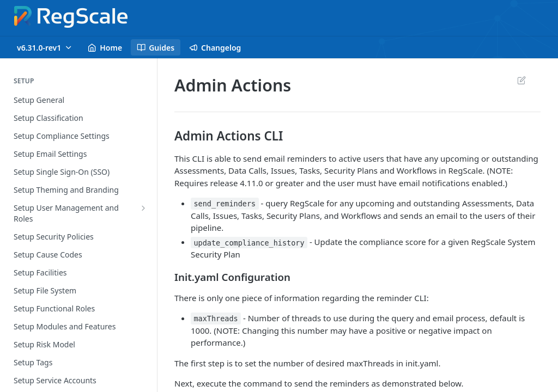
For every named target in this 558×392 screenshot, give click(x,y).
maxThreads (216, 318)
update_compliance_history (249, 242)
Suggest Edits (521, 80)
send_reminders (225, 204)
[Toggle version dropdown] (45, 47)
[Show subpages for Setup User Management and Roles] (143, 208)
